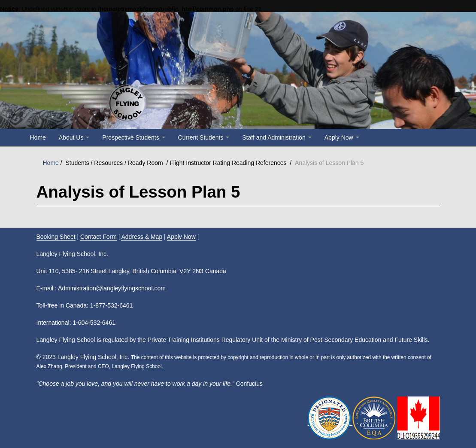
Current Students (204, 137)
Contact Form (99, 237)
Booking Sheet (56, 237)
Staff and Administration (277, 137)
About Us (74, 137)
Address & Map (142, 237)
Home (38, 137)
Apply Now (342, 137)
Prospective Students (133, 137)
